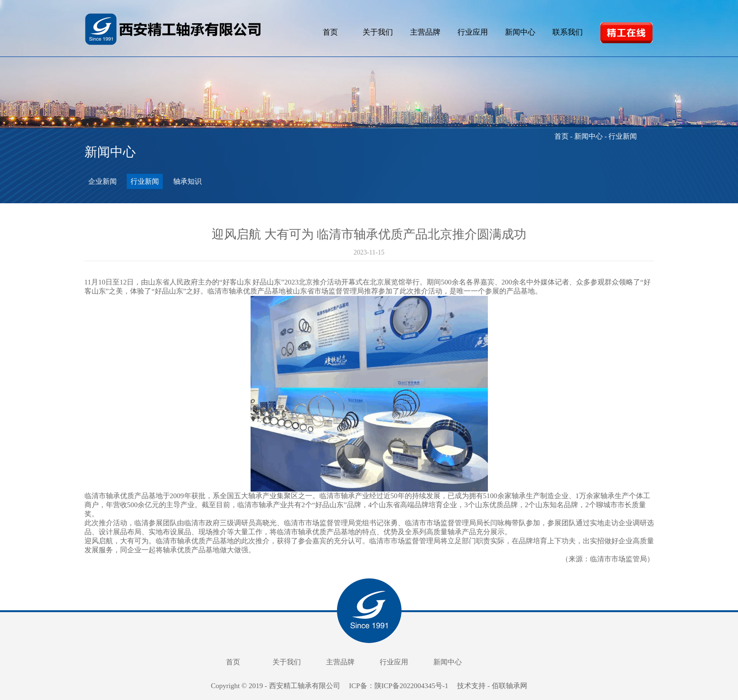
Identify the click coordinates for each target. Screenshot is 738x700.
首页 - (565, 136)
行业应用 (473, 32)
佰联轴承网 (509, 686)
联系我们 (568, 32)
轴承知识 (187, 181)
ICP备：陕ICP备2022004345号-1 (399, 686)
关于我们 (378, 32)
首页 (330, 32)
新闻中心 (520, 32)
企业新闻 (103, 181)
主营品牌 (425, 32)
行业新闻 (145, 181)
